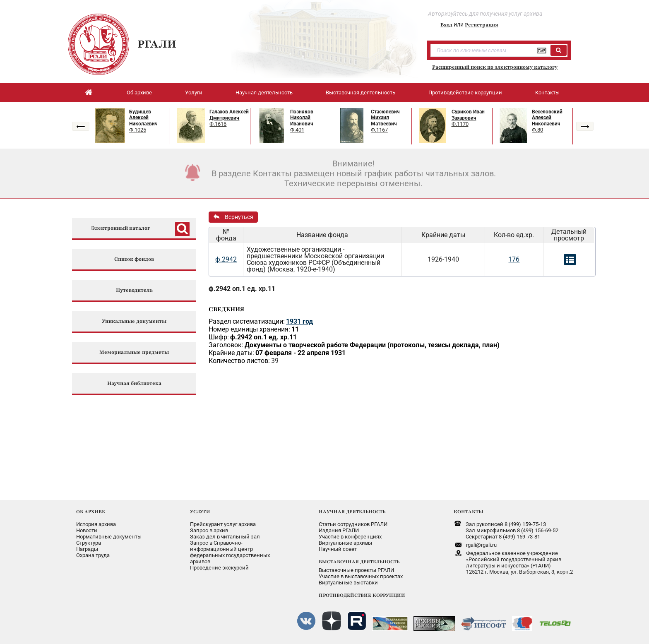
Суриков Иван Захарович (468, 115)
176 (514, 259)
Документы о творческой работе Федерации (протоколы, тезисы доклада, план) (372, 345)
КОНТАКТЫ (469, 512)
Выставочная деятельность (361, 93)
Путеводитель (134, 290)
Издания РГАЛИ (339, 530)
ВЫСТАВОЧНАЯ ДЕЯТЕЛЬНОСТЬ (359, 562)
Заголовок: (226, 345)
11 (295, 329)
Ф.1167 (379, 130)
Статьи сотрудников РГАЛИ (353, 524)
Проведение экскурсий (219, 568)
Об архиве (139, 93)
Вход (446, 25)
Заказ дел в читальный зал (225, 537)
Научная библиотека (134, 383)
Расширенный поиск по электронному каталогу (495, 67)
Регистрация (482, 25)
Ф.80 (537, 130)
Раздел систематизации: (247, 321)
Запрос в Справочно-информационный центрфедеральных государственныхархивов (230, 552)
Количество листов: (239, 361)
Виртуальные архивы (345, 543)
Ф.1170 (460, 124)
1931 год (299, 321)
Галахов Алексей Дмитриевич (229, 115)
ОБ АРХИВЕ (91, 512)
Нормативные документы (109, 537)
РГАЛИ (157, 44)
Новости (87, 530)
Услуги (194, 93)
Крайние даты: (231, 353)
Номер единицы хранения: (249, 329)
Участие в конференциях (350, 537)
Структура (89, 543)
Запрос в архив (209, 530)
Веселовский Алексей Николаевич (547, 118)
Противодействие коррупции (465, 93)
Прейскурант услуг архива (223, 524)
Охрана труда (93, 555)
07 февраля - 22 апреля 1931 (300, 353)
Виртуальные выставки (348, 583)
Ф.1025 (138, 130)
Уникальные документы (134, 321)
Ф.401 (297, 130)
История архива (96, 524)
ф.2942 (226, 259)
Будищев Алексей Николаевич (143, 118)
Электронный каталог (120, 228)
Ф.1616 (218, 124)
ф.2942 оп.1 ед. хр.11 (242, 289)
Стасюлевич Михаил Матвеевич (385, 118)
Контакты (547, 93)
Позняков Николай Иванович (302, 118)
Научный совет (338, 549)
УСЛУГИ (200, 512)
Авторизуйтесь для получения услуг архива (485, 14)
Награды (87, 549)
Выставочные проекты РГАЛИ (356, 570)
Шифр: (219, 337)
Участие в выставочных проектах (361, 576)
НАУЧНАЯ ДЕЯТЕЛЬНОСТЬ (352, 512)
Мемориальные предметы (134, 352)
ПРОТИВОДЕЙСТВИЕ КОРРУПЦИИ (362, 595)
